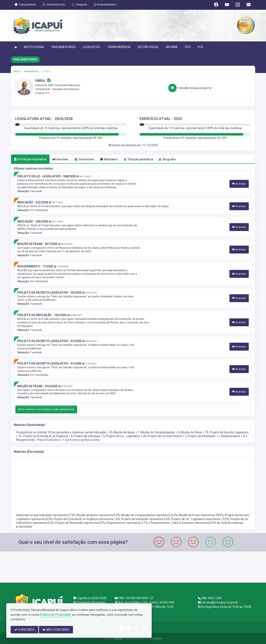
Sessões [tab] (60, 159)
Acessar (239, 184)
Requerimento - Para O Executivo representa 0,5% (184, 523)
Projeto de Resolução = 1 (204, 436)
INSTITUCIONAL (34, 47)
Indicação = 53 (103, 432)
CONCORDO (24, 630)
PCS (200, 47)
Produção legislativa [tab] (30, 159)
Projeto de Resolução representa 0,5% (80, 523)
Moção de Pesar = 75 (195, 432)
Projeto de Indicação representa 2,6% (146, 519)
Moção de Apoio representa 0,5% (98, 515)
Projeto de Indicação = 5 (89, 436)
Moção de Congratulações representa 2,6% (149, 515)
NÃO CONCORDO (56, 630)
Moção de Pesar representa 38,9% (201, 515)
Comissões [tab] (84, 159)
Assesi (118, 638)
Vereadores (31, 71)
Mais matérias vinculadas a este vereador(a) (46, 409)
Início (17, 71)
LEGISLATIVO (92, 47)
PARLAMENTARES (64, 47)
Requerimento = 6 (233, 436)
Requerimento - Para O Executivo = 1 (41, 440)
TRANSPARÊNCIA (119, 47)
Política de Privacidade (55, 615)
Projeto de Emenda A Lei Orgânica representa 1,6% (87, 519)
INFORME (172, 47)
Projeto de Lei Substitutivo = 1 (167, 436)
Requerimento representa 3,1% (127, 523)
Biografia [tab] (167, 159)
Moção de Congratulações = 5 (160, 432)
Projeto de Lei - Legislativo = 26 (126, 436)
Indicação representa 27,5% (57, 515)
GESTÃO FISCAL (148, 47)
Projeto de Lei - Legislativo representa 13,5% (200, 519)
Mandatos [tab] (109, 159)
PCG (188, 47)
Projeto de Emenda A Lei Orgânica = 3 (48, 436)
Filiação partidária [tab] (138, 159)
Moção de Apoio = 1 (127, 432)
